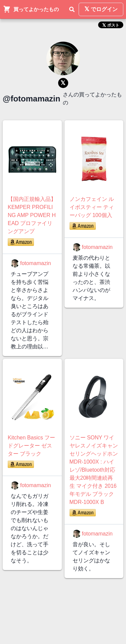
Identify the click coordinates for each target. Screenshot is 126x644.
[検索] (72, 9)
